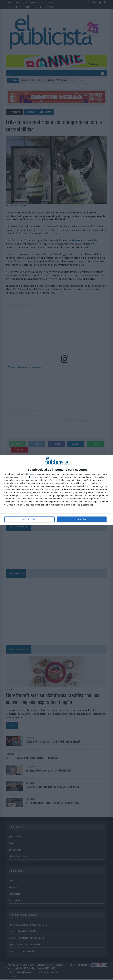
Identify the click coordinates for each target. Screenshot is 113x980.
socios (31, 474)
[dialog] (56, 490)
